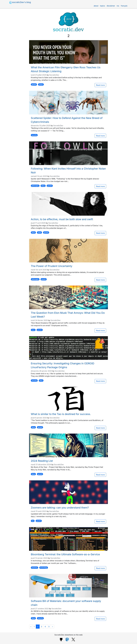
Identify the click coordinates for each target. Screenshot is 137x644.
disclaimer (111, 6)
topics (103, 6)
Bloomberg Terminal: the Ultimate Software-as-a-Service (65, 554)
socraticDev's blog (20, 2)
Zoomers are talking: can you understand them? (60, 508)
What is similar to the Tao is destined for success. (61, 414)
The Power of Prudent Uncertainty (52, 266)
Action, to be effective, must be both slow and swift (62, 219)
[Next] (52, 627)
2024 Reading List (42, 461)
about (96, 6)
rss (118, 6)
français (124, 6)
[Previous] (31, 627)
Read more (100, 85)
